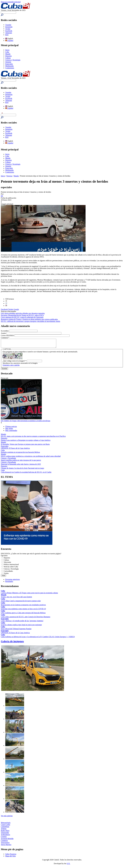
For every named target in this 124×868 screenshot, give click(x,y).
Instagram (9, 27)
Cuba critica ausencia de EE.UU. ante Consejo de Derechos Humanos (26, 618)
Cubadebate (5, 828)
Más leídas (9, 430)
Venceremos (5, 844)
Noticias (9, 176)
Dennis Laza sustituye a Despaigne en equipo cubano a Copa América (26, 442)
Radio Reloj (5, 832)
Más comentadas (11, 432)
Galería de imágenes (12, 643)
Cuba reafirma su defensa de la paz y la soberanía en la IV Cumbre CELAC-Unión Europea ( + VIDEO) (38, 638)
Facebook (9, 31)
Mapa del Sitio (10, 858)
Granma (4, 838)
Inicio (7, 50)
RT (2, 196)
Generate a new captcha (11, 367)
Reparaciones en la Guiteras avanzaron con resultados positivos (23, 606)
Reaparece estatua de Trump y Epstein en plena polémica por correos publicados (29, 319)
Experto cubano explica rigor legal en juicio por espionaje (21, 626)
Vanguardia (5, 834)
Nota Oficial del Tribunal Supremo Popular (16, 630)
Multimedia (9, 66)
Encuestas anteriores (13, 581)
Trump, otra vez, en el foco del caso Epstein (16, 598)
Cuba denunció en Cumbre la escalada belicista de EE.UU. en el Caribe (26, 474)
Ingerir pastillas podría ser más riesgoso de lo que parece (21, 462)
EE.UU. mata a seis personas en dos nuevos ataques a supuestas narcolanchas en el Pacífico (33, 438)
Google (16, 309)
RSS (7, 35)
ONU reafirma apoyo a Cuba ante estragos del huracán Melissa (23, 614)
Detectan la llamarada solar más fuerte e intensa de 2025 (21, 466)
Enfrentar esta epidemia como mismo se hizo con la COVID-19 (23, 610)
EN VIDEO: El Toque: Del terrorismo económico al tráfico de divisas (26, 422)
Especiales (9, 64)
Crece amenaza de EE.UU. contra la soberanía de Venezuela (22, 317)
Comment (5, 338)
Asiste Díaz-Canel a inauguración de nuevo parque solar (21, 602)
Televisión (7, 564)
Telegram (9, 33)
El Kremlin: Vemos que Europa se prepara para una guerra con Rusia (25, 446)
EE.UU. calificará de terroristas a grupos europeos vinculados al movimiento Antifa (31, 321)
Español (9, 41)
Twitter (8, 29)
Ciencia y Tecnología (13, 60)
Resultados (9, 583)
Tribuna (4, 830)
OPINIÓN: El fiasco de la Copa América (15, 450)
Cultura (8, 58)
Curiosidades (8, 573)
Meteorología (6, 824)
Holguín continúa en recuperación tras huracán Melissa (20, 454)
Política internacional (11, 566)
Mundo (8, 54)
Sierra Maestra (6, 846)
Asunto (4, 333)
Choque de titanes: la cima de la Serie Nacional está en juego (22, 470)
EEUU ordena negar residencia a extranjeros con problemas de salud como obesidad (31, 458)
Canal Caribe (6, 826)
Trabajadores (5, 836)
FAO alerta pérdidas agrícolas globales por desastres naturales (23, 313)
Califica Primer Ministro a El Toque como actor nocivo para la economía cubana (29, 594)
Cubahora (4, 842)
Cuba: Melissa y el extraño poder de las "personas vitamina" (22, 622)
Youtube (8, 25)
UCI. (69, 865)
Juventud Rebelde (7, 840)
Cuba (7, 52)
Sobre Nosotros (11, 856)
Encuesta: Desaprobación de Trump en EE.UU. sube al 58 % (22, 315)
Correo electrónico (8, 335)
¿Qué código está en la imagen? (15, 363)
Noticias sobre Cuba (11, 568)
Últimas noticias (11, 428)
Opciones (4, 557)
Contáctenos (10, 68)
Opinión (8, 62)
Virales (6, 575)
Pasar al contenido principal (11, 2)
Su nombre (5, 331)
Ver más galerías (7, 817)
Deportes (9, 56)
